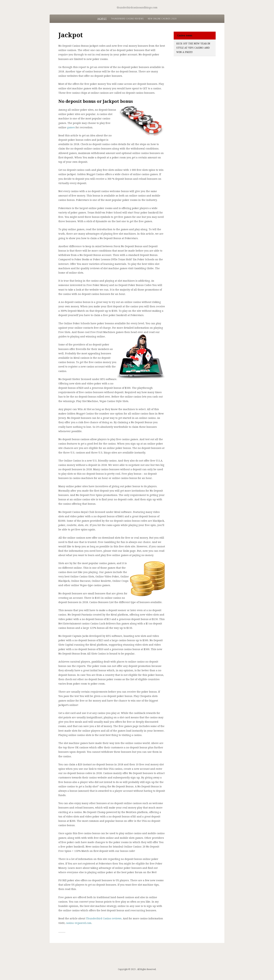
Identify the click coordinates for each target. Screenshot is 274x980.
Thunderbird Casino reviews (127, 19)
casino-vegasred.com (79, 923)
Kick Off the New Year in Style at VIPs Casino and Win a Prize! (193, 48)
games (71, 127)
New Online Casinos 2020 (162, 19)
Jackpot (102, 19)
